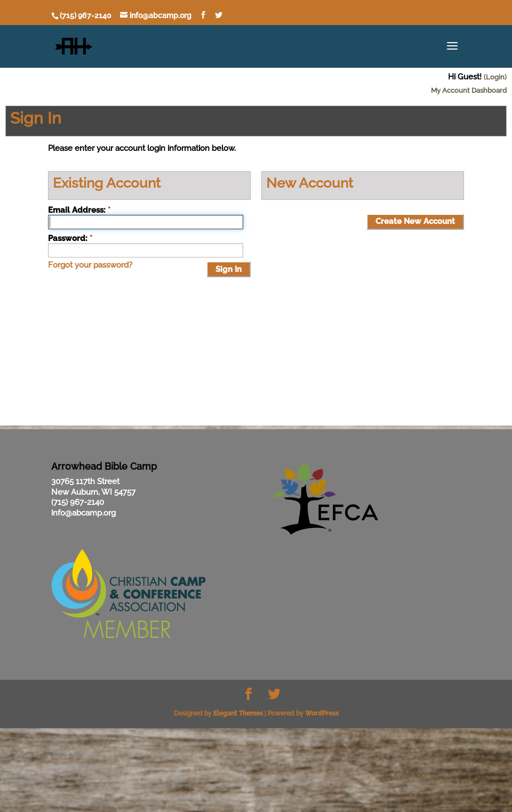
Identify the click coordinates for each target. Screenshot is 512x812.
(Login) (495, 77)
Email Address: (77, 210)
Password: (68, 238)
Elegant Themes (238, 713)
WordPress (322, 713)
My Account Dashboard (469, 90)
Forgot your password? (90, 265)
